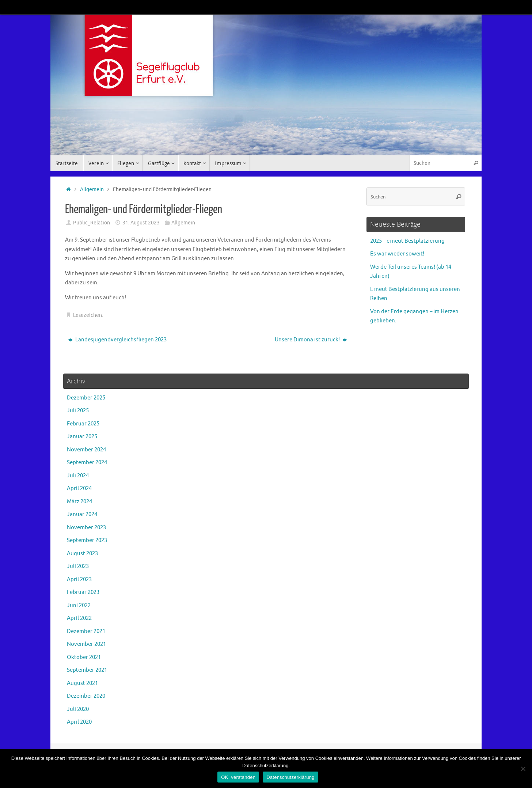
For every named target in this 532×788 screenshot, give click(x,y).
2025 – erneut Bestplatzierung (407, 241)
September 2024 (87, 463)
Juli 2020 (78, 709)
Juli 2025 (78, 411)
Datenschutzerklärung (290, 777)
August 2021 (82, 683)
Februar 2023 (83, 592)
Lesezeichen (88, 315)
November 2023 (86, 528)
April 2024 (79, 488)
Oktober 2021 (84, 657)
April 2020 (79, 722)
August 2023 (82, 554)
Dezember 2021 (86, 631)
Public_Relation (92, 223)
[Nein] (523, 769)
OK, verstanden (238, 777)
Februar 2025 (83, 424)
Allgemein (92, 190)
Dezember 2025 (86, 398)
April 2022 (79, 618)
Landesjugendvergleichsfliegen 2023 (117, 340)
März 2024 (79, 502)
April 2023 (79, 579)
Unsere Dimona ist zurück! (311, 340)
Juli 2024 (78, 476)
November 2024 (86, 450)
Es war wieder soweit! (397, 254)
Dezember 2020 (86, 696)
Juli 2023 (78, 566)
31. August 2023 (141, 223)
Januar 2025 (82, 437)
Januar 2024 (82, 514)
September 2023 (87, 540)
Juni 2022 (79, 605)
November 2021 (86, 644)
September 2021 (87, 670)
